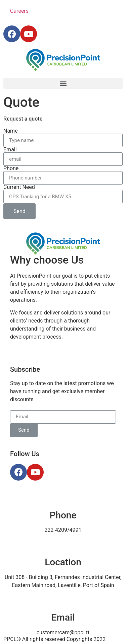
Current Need (19, 187)
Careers (19, 11)
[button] (63, 83)
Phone (11, 168)
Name (11, 131)
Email (10, 150)
